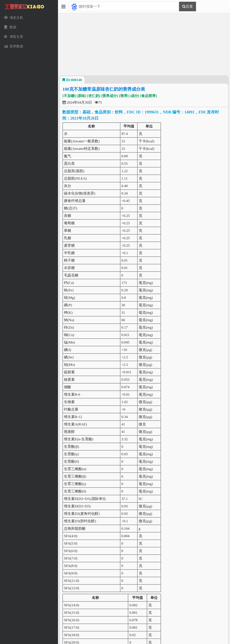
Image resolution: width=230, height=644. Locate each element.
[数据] (85, 597)
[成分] (134, 96)
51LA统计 (144, 640)
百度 (189, 6)
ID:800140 (72, 80)
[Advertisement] (144, 44)
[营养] (124, 96)
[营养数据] (117, 597)
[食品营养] (148, 96)
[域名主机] (71, 597)
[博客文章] (99, 597)
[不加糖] (69, 96)
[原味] (81, 96)
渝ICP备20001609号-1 (156, 636)
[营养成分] (110, 96)
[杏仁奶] (94, 96)
